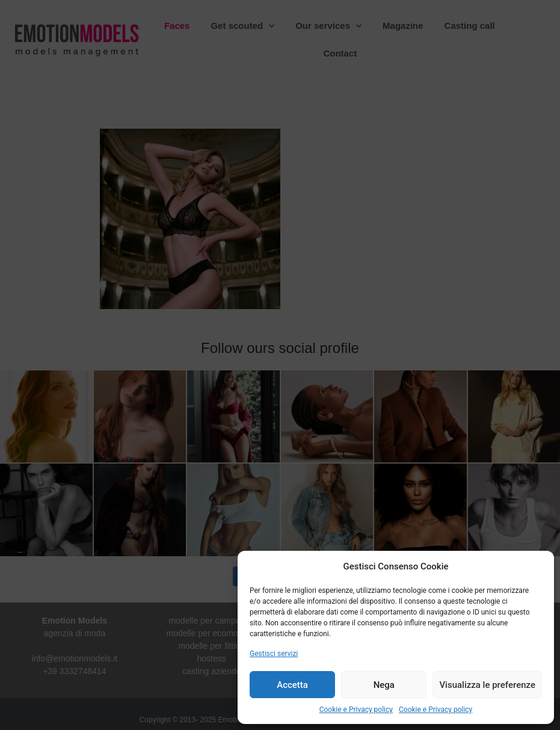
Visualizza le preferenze (487, 685)
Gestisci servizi (274, 654)
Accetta (292, 685)
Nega (384, 685)
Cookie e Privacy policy (356, 710)
